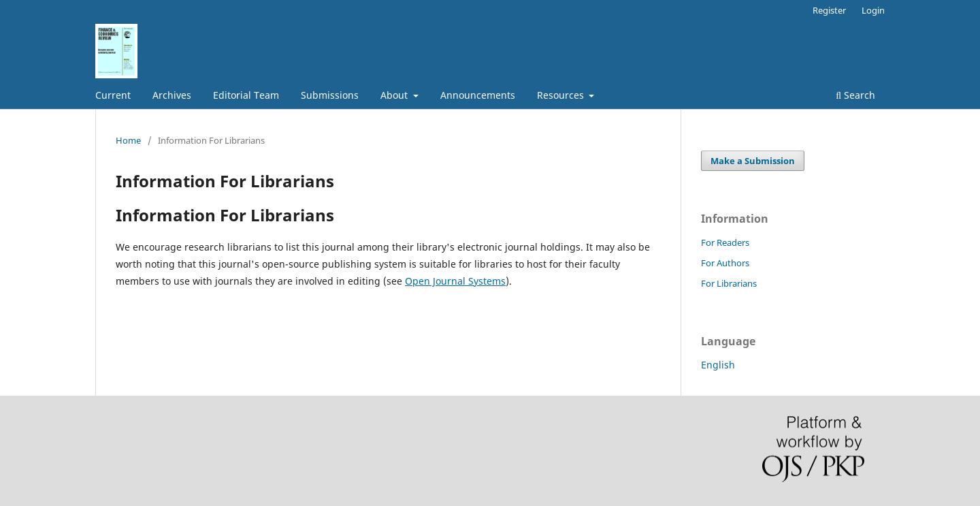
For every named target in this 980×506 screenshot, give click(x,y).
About (395, 95)
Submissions (330, 95)
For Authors (725, 263)
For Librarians (729, 283)
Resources (562, 95)
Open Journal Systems (455, 281)
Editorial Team (246, 95)
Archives (172, 95)
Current (113, 95)
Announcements (478, 95)
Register (829, 10)
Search (855, 95)
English (718, 365)
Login (873, 10)
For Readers (725, 242)
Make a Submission (753, 161)
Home (128, 140)
